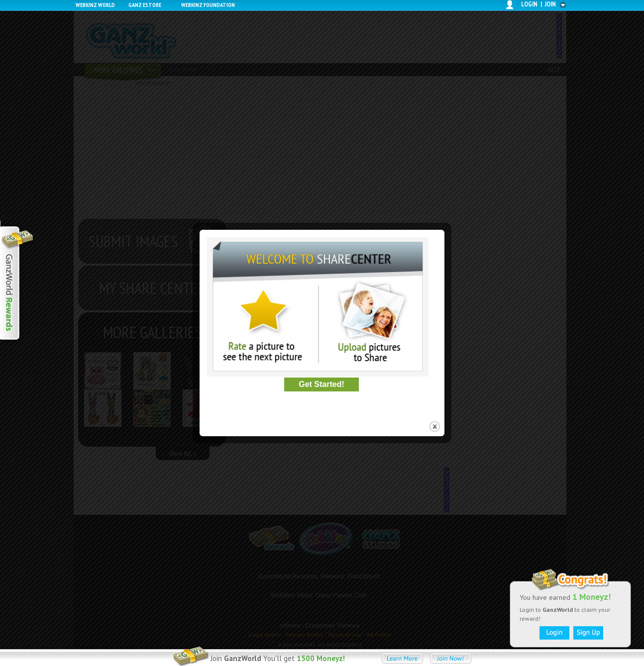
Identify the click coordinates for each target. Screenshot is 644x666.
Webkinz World (95, 5)
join (550, 4)
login (529, 4)
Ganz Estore (145, 5)
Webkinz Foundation (208, 5)
